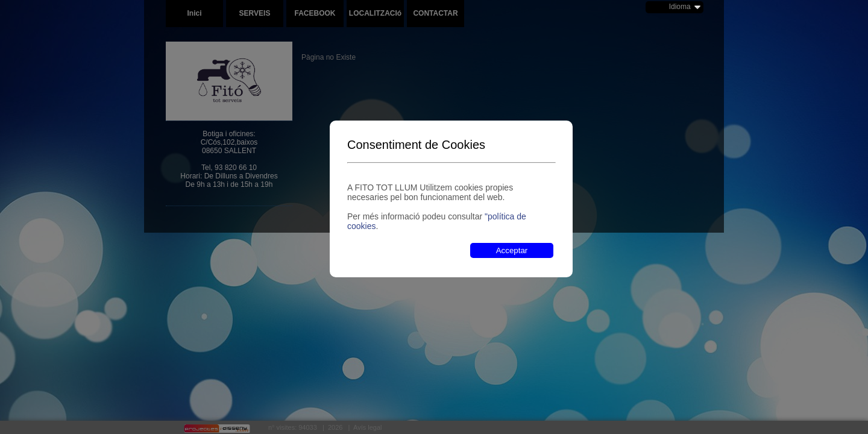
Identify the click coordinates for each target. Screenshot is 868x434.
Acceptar (512, 250)
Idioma (680, 7)
